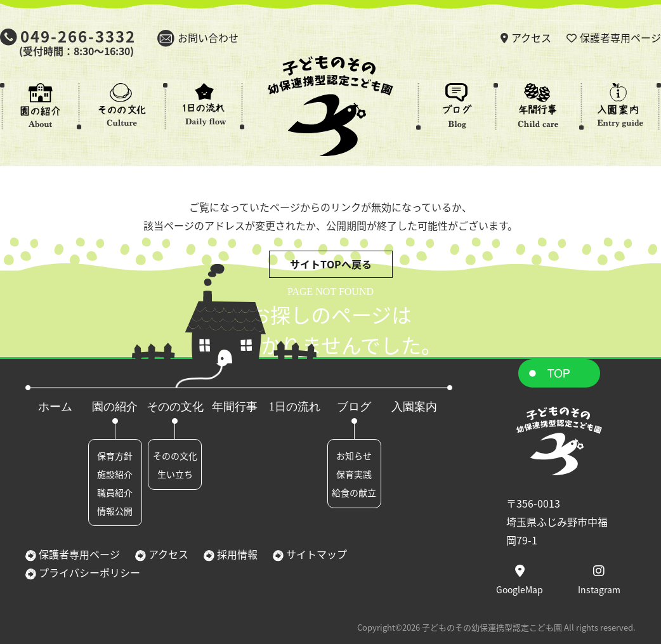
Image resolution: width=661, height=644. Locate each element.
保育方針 (115, 456)
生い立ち (175, 474)
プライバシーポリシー (88, 572)
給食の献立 (354, 492)
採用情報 (236, 554)
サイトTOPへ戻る (331, 264)
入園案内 (414, 407)
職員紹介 (115, 492)
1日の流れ (295, 407)
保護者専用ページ (620, 37)
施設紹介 (115, 474)
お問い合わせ (208, 37)
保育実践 (354, 474)
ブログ (354, 407)
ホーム (55, 407)
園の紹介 (115, 407)
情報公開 (115, 511)
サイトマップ (315, 554)
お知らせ (354, 456)
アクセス (531, 37)
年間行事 (235, 407)
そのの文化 (175, 407)
